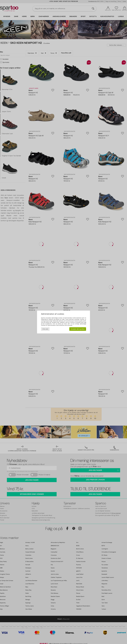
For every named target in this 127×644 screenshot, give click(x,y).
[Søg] (93, 9)
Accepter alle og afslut (78, 329)
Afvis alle (45, 329)
